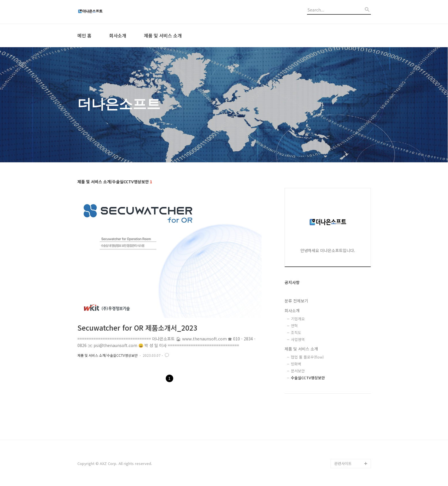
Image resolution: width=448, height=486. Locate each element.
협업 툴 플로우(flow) (307, 357)
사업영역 (298, 339)
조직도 (296, 332)
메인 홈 (84, 35)
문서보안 (298, 371)
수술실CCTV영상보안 (308, 378)
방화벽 (296, 364)
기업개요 (298, 319)
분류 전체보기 (296, 301)
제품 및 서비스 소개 (163, 35)
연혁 (294, 326)
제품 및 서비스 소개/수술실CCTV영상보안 (107, 355)
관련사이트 (343, 463)
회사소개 (118, 35)
